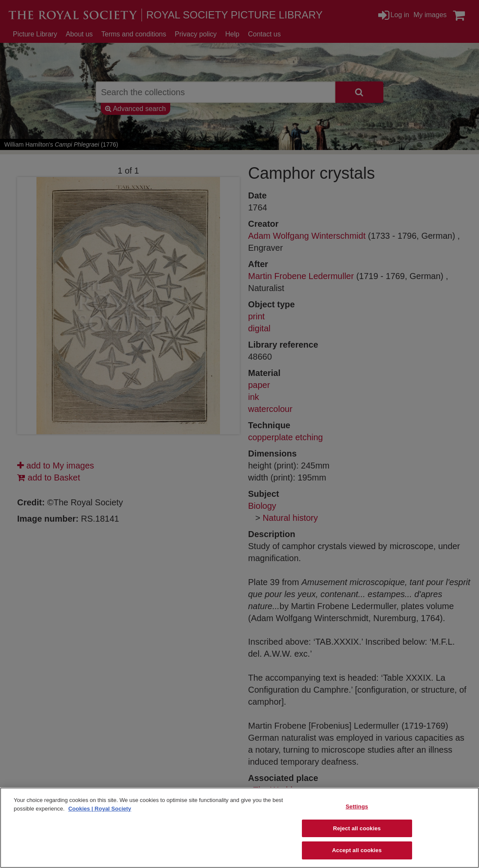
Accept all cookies (357, 850)
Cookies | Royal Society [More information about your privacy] (100, 809)
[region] (239, 828)
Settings (357, 806)
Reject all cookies (357, 828)
